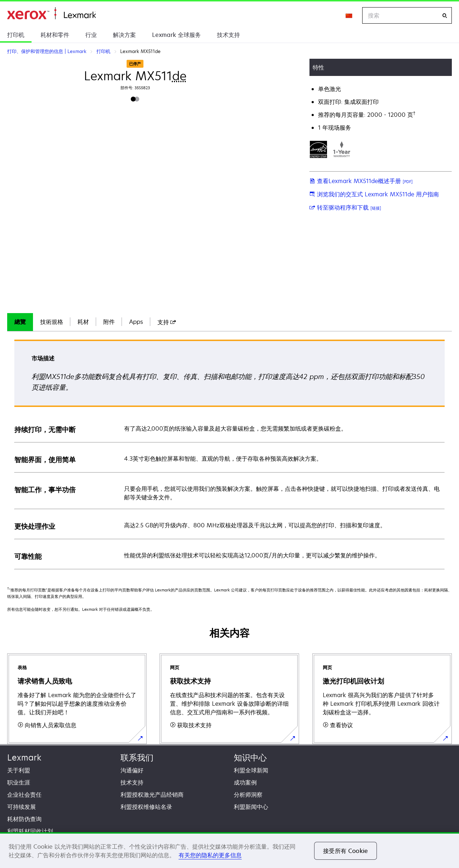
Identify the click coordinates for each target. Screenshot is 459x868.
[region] (229, 850)
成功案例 (245, 782)
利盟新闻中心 (251, 807)
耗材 (83, 322)
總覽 (20, 322)
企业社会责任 (24, 795)
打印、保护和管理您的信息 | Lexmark (51, 13)
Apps (136, 322)
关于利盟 (19, 770)
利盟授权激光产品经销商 (152, 795)
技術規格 (52, 322)
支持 (167, 322)
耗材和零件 (55, 35)
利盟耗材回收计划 (30, 831)
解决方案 (124, 35)
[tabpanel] (229, 454)
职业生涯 (19, 782)
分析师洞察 (248, 795)
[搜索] (445, 16)
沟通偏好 (132, 770)
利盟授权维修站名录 (146, 807)
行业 (91, 35)
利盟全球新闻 (251, 770)
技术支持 (228, 35)
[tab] (20, 322)
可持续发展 (22, 807)
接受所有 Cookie (346, 851)
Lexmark (24, 757)
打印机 (16, 35)
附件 (109, 322)
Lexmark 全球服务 (176, 35)
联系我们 (137, 757)
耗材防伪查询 (24, 819)
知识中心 (250, 757)
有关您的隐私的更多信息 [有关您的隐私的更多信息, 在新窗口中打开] (210, 855)
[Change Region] (349, 15)
